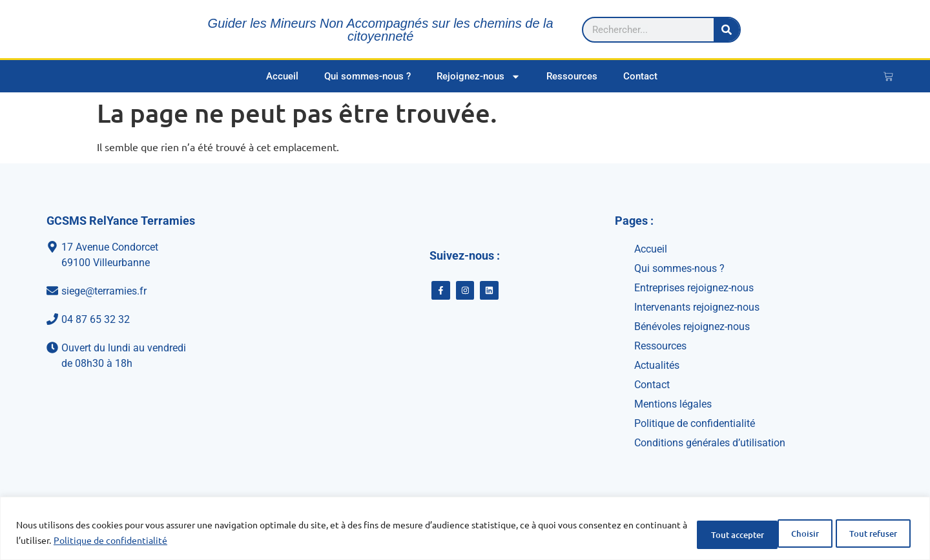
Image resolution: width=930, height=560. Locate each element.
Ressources (572, 76)
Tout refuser (769, 533)
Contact (640, 76)
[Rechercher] (890, 29)
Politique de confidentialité (164, 541)
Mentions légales (673, 404)
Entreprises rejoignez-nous (694, 288)
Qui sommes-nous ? (367, 76)
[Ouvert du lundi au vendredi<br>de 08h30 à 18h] (171, 356)
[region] (465, 529)
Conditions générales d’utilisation (710, 443)
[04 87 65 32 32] (171, 320)
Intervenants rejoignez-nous (697, 307)
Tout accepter (866, 533)
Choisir (686, 533)
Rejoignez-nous (479, 77)
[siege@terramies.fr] (171, 291)
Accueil (282, 76)
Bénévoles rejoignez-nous (692, 327)
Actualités (657, 365)
